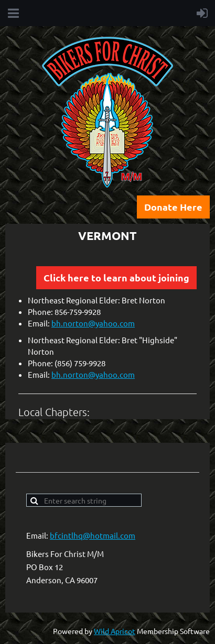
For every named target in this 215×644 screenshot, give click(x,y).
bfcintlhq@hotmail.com (93, 535)
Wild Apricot (115, 631)
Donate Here (173, 207)
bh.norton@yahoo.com (93, 323)
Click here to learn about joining (116, 277)
